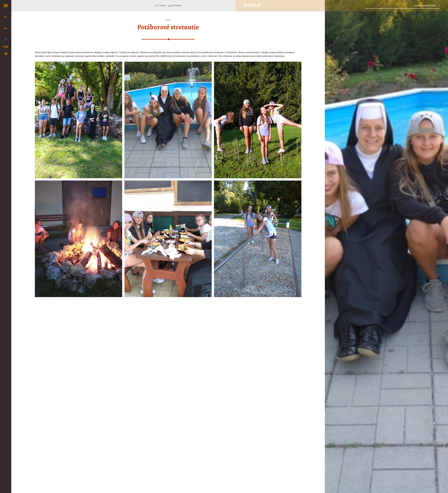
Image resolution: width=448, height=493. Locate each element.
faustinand (176, 6)
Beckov (168, 20)
